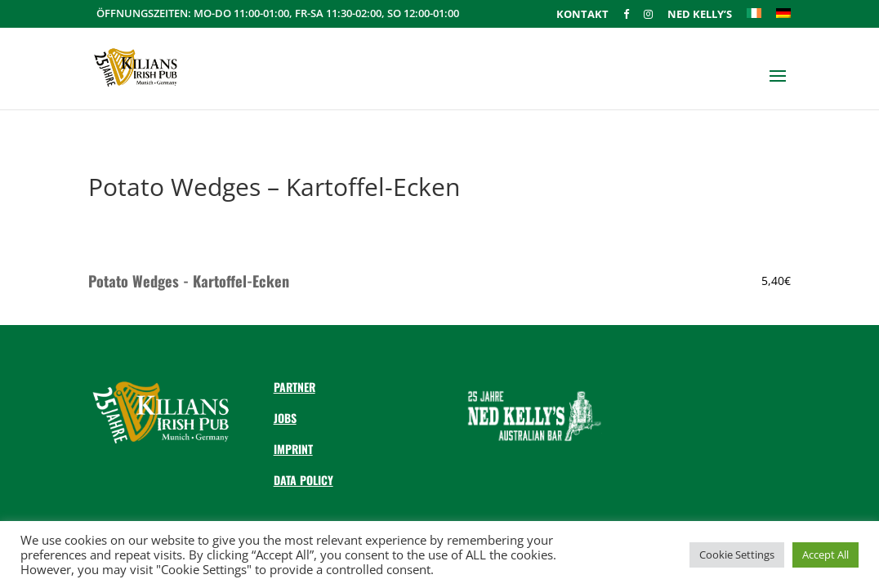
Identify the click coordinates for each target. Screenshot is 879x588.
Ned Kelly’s (700, 15)
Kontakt (582, 15)
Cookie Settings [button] (737, 555)
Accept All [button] (825, 555)
